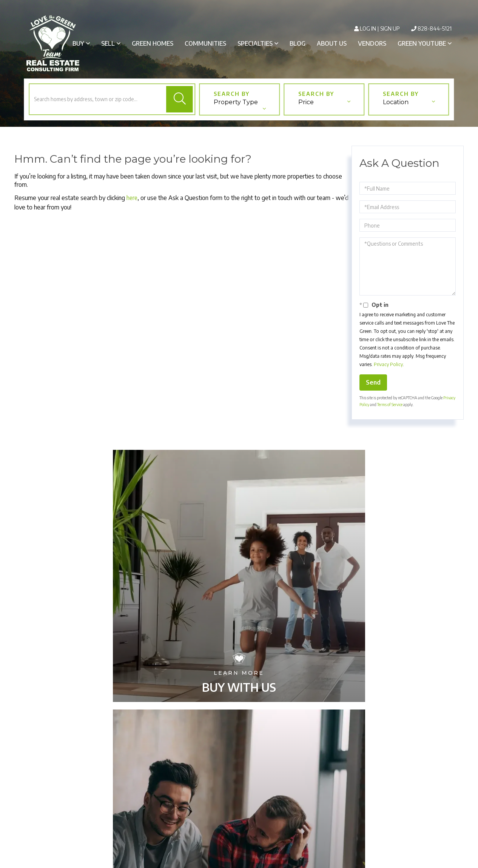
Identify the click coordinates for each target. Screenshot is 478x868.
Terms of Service (390, 410)
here (132, 203)
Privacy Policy (388, 370)
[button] (180, 105)
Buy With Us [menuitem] (239, 753)
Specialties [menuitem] (255, 43)
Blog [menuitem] (298, 43)
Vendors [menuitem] (372, 43)
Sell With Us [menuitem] (239, 764)
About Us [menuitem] (332, 43)
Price (306, 108)
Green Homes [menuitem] (153, 43)
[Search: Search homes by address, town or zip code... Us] (97, 105)
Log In (368, 28)
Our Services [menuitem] (239, 775)
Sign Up (390, 28)
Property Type (235, 108)
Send (373, 388)
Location (395, 108)
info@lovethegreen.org (149, 786)
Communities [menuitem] (205, 43)
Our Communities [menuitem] (239, 786)
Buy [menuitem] (78, 43)
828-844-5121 (435, 28)
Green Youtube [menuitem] (422, 43)
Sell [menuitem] (108, 43)
